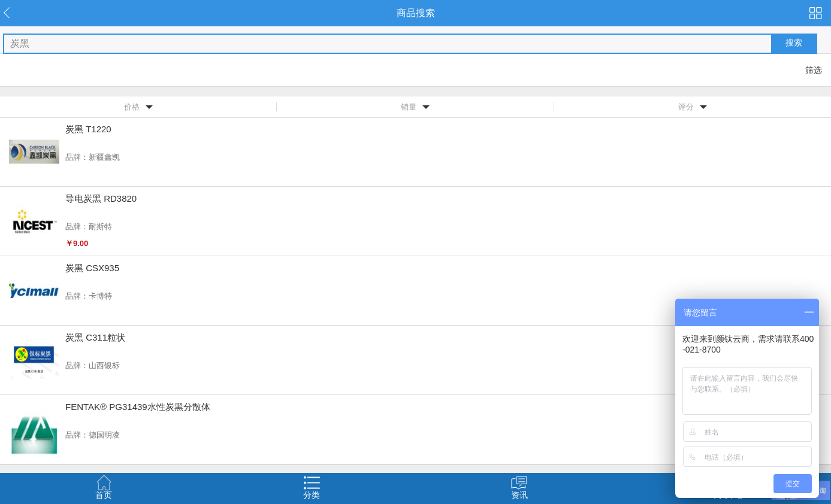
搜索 (794, 42)
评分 (686, 107)
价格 (132, 107)
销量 (409, 107)
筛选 (814, 70)
